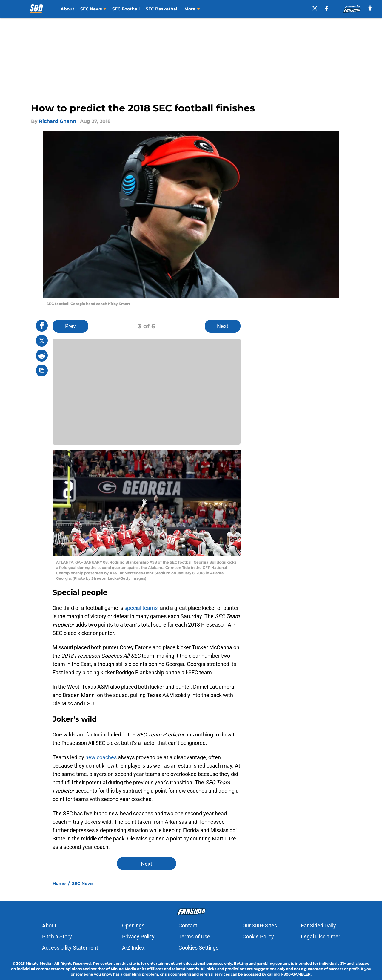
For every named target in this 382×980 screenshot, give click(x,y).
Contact (188, 925)
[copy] (42, 370)
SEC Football (126, 9)
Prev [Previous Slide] (70, 326)
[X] (317, 8)
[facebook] (329, 8)
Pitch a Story (57, 937)
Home (59, 883)
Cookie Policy (258, 937)
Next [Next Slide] (223, 326)
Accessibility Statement (70, 948)
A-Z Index (133, 948)
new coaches (101, 757)
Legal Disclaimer (321, 937)
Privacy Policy (138, 937)
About (67, 9)
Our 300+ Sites (260, 925)
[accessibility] (370, 8)
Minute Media (38, 963)
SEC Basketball (162, 9)
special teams (141, 608)
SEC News (83, 883)
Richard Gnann (57, 121)
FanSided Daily (318, 925)
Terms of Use (194, 937)
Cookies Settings (198, 948)
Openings (133, 925)
